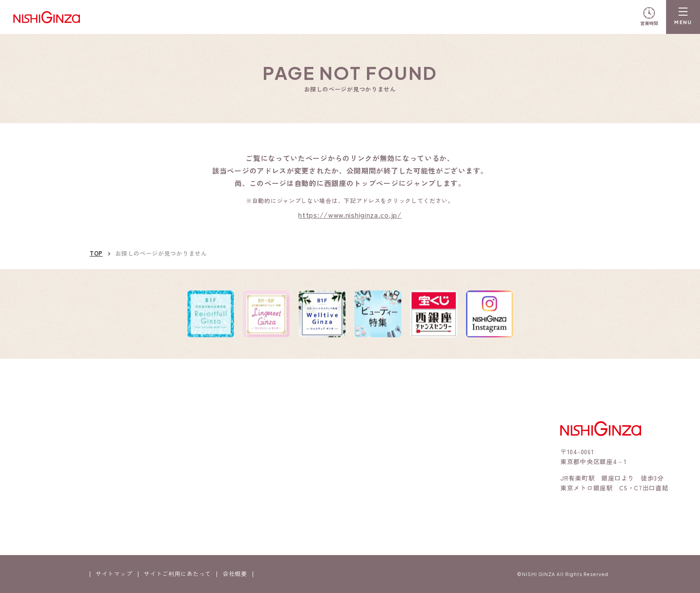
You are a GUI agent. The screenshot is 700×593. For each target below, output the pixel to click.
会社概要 (235, 574)
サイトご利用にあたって (177, 574)
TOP (96, 253)
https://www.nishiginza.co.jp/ (350, 215)
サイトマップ (114, 574)
